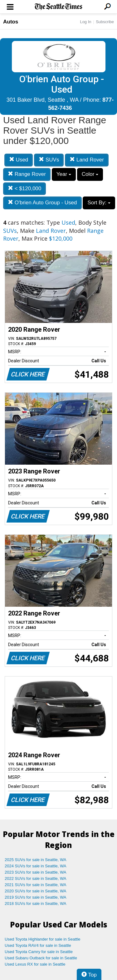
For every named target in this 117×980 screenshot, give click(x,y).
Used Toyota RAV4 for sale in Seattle (38, 945)
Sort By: (99, 203)
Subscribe (105, 22)
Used (19, 160)
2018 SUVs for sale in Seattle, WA (36, 903)
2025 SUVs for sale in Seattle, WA (36, 860)
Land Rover (87, 160)
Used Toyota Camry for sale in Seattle (39, 952)
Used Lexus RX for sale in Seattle (35, 964)
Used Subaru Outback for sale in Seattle (41, 958)
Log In (85, 22)
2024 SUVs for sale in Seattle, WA (36, 866)
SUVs (49, 160)
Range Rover (27, 174)
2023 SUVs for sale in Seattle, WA (36, 872)
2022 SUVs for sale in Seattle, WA (36, 878)
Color (90, 174)
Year (64, 174)
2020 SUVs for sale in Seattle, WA (36, 891)
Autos (11, 22)
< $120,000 (24, 189)
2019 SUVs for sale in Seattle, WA (36, 897)
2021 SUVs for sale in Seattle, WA (36, 885)
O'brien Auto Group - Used (42, 203)
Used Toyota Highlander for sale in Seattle (43, 939)
